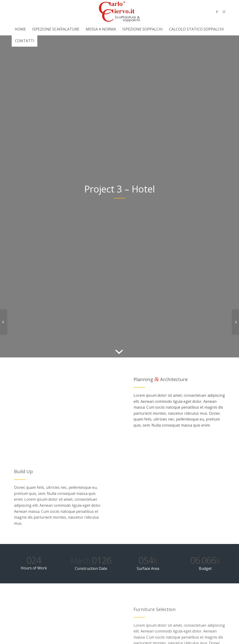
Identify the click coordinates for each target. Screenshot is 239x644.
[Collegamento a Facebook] (217, 12)
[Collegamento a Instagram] (224, 12)
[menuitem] (20, 29)
